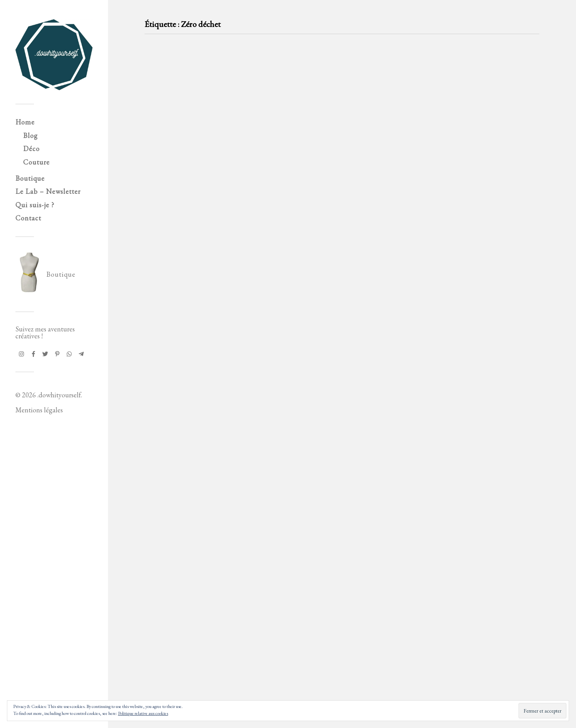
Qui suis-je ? (35, 205)
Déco (31, 149)
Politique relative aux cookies (143, 713)
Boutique (30, 178)
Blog (30, 135)
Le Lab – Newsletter (48, 191)
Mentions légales (39, 410)
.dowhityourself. (60, 395)
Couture (36, 162)
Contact (28, 218)
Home (25, 122)
